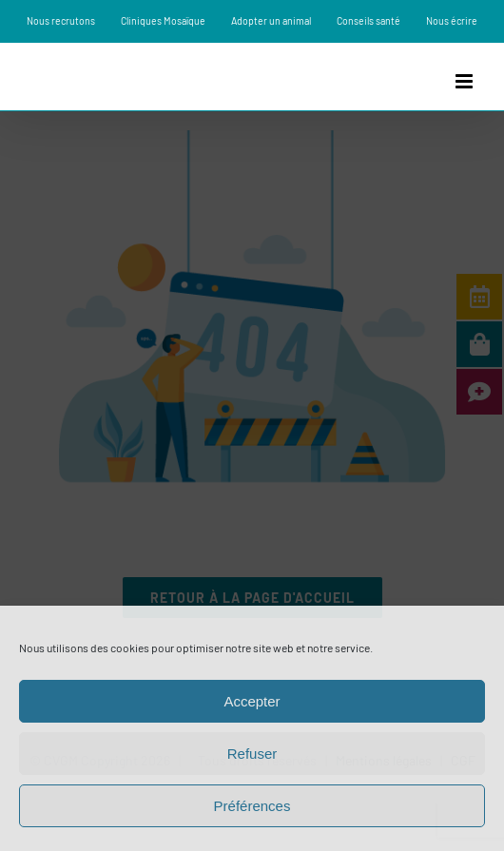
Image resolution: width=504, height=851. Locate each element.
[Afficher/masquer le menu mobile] (465, 81)
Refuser (252, 754)
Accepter (252, 701)
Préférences (252, 806)
